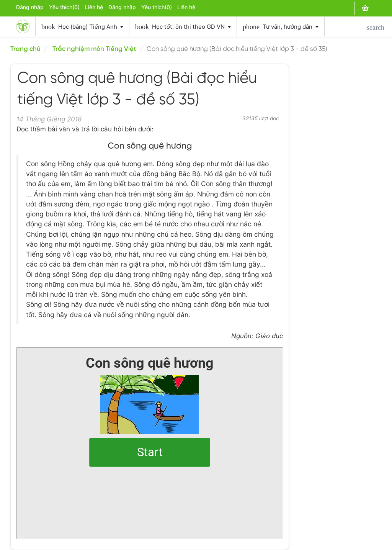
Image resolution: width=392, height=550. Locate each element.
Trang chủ (25, 49)
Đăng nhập (30, 7)
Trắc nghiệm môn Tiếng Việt (94, 49)
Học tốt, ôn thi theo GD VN (183, 27)
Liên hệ (94, 7)
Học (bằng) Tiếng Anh (82, 27)
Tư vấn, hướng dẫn (281, 27)
